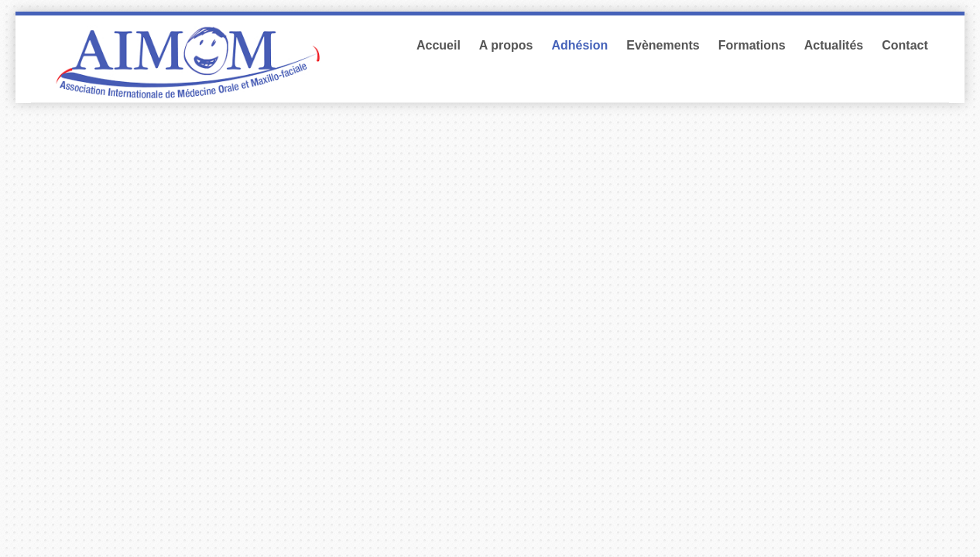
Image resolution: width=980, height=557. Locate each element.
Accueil (439, 45)
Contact (905, 45)
